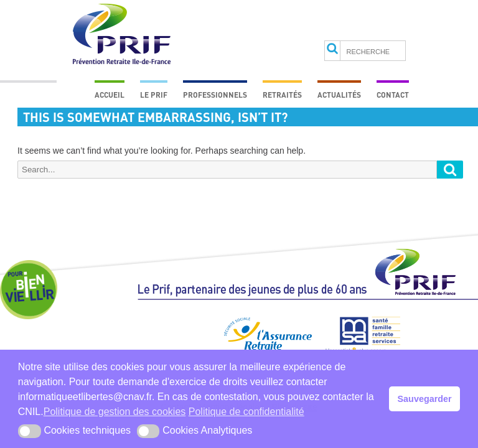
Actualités (339, 95)
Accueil (110, 95)
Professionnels (215, 95)
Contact (393, 95)
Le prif (154, 95)
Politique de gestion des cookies (115, 412)
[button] (30, 431)
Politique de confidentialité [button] (246, 412)
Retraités (282, 95)
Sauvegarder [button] (425, 399)
